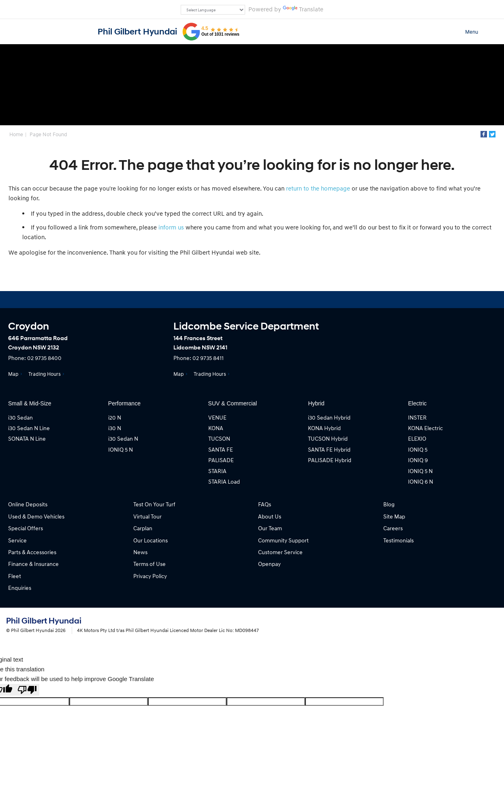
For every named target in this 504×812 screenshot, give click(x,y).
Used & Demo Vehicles (36, 516)
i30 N (115, 428)
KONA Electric (425, 428)
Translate (303, 9)
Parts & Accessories (32, 552)
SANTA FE (221, 449)
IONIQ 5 (418, 449)
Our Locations (151, 540)
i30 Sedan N (123, 438)
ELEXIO (417, 438)
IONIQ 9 (418, 460)
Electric (417, 403)
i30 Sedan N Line (29, 428)
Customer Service (280, 552)
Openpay (269, 564)
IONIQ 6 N (421, 481)
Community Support (283, 540)
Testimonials (398, 540)
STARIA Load (224, 481)
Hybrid (316, 403)
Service (17, 540)
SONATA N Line (27, 438)
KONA (216, 428)
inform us (171, 227)
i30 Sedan (20, 417)
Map (13, 374)
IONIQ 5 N (121, 449)
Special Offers (26, 528)
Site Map (394, 516)
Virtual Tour (147, 516)
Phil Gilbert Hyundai (137, 32)
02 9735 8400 (44, 358)
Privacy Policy (150, 576)
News (140, 552)
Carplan (143, 528)
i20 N (115, 417)
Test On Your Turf (154, 504)
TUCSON (219, 438)
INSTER (417, 417)
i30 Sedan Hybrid (329, 417)
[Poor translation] (27, 690)
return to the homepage (318, 188)
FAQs (265, 504)
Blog (389, 504)
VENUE (217, 417)
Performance (124, 403)
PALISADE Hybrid (330, 460)
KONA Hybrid (324, 428)
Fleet (15, 576)
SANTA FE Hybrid (329, 449)
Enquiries (20, 588)
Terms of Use (149, 564)
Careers (393, 528)
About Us (270, 516)
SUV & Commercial (233, 403)
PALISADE (221, 460)
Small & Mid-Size (30, 403)
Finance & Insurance (33, 564)
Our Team (270, 528)
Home (16, 134)
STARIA (217, 471)
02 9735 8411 (208, 358)
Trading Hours (45, 374)
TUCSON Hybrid (328, 438)
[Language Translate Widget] (213, 10)
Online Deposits (28, 504)
